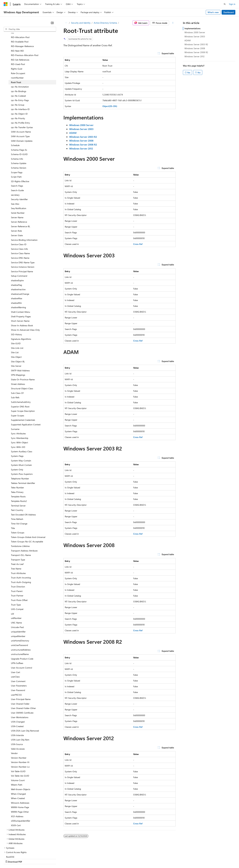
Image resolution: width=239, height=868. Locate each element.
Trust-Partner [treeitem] (17, 569)
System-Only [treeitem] (17, 443)
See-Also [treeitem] (15, 177)
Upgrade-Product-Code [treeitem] (22, 632)
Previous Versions (28, 859)
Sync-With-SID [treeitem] (18, 421)
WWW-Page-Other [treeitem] (20, 785)
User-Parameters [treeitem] (19, 659)
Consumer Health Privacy (88, 859)
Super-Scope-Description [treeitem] (23, 384)
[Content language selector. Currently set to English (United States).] (18, 851)
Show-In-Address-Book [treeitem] (22, 299)
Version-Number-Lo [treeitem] (20, 740)
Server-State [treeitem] (17, 209)
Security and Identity (81, 23)
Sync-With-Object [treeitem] (20, 416)
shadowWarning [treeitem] (18, 281)
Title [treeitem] (13, 502)
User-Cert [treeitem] (16, 646)
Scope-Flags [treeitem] (17, 146)
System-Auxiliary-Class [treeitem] (22, 425)
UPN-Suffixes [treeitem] (17, 637)
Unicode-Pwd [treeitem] (17, 601)
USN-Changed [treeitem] (18, 695)
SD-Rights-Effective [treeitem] (20, 155)
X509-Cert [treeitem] (16, 799)
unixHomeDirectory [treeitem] (20, 614)
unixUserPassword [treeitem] (19, 619)
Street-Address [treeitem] (18, 358)
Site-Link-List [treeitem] (17, 321)
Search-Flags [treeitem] (17, 159)
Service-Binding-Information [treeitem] (24, 213)
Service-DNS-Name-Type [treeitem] (23, 236)
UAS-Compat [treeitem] (17, 583)
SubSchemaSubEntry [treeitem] (21, 375)
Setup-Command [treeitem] (19, 249)
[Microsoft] (6, 4)
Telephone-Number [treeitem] (20, 452)
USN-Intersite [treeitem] (17, 709)
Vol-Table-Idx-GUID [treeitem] (20, 749)
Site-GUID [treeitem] (16, 317)
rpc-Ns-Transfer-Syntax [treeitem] (22, 101)
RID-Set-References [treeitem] (20, 33)
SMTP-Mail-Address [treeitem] (20, 344)
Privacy (67, 859)
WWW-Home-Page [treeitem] (20, 781)
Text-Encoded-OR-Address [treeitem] (23, 488)
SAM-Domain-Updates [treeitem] (22, 114)
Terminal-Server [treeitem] (18, 479)
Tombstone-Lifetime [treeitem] (20, 520)
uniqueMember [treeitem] (18, 610)
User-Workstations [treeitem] (20, 691)
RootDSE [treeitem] (10, 830)
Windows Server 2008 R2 (196, 52)
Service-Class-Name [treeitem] (20, 227)
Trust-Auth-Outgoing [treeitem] (21, 556)
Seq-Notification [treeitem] (19, 182)
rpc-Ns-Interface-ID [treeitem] (20, 83)
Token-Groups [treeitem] (18, 506)
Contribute (55, 859)
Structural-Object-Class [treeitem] (22, 362)
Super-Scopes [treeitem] (18, 389)
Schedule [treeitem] (15, 119)
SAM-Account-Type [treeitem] (20, 110)
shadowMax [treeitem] (17, 272)
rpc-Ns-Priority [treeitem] (18, 92)
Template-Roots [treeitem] (18, 470)
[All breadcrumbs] (66, 23)
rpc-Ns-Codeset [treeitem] (18, 69)
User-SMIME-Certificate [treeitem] (22, 686)
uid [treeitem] (12, 587)
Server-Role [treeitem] (16, 204)
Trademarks (126, 859)
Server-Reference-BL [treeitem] (21, 200)
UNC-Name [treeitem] (16, 596)
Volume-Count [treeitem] (18, 754)
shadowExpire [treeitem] (17, 254)
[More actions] (173, 23)
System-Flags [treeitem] (17, 430)
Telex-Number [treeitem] (17, 461)
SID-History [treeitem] (16, 308)
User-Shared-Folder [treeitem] (20, 677)
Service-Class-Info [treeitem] (19, 222)
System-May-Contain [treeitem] (21, 434)
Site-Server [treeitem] (16, 339)
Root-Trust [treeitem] (16, 56)
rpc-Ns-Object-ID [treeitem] (19, 87)
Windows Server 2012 (194, 56)
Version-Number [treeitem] (19, 731)
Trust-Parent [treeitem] (17, 565)
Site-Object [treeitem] (16, 330)
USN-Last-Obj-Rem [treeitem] (20, 713)
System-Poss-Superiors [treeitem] (22, 447)
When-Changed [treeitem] (18, 767)
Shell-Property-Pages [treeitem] (21, 290)
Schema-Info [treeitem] (17, 132)
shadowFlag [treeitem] (16, 258)
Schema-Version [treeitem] (19, 141)
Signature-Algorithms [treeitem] (21, 312)
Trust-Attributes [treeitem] (18, 547)
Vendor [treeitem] (14, 727)
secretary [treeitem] (15, 168)
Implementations (192, 28)
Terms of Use (111, 859)
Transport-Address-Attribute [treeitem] (24, 524)
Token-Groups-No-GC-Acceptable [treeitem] (27, 515)
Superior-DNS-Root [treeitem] (20, 380)
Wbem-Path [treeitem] (17, 758)
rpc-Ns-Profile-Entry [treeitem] (20, 96)
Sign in (232, 4)
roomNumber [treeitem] (17, 51)
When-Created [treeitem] (18, 772)
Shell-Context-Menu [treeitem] (21, 285)
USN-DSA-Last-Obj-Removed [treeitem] (25, 704)
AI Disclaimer (10, 859)
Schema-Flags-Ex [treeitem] (19, 123)
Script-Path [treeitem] (16, 150)
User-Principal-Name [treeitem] (21, 673)
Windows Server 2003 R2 (196, 44)
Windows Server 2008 (195, 48)
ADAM (188, 40)
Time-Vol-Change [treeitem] (19, 497)
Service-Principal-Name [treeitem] (22, 245)
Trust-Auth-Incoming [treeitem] (21, 551)
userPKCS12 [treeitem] (16, 668)
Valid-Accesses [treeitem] (18, 722)
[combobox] (30, 29)
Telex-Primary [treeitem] (17, 466)
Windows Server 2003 (195, 36)
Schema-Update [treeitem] (19, 137)
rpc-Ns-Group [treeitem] (18, 78)
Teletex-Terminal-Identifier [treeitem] (23, 457)
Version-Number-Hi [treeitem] (20, 736)
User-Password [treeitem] (18, 664)
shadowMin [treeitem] (16, 276)
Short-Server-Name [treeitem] (20, 294)
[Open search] (225, 4)
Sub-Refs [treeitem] (15, 371)
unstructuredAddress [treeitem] (21, 623)
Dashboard (229, 12)
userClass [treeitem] (15, 650)
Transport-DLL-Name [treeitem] (21, 529)
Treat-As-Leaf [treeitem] (17, 538)
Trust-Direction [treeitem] (18, 560)
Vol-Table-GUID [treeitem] (18, 745)
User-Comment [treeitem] (18, 655)
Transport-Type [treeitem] (18, 533)
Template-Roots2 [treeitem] (19, 475)
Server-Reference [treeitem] (19, 195)
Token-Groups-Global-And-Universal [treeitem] (28, 511)
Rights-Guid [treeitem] (17, 42)
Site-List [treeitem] (15, 326)
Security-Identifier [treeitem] (19, 173)
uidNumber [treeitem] (16, 592)
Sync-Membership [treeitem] (20, 412)
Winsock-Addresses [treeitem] (20, 776)
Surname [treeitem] (15, 403)
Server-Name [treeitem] (17, 191)
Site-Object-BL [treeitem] (18, 335)
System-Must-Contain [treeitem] (21, 438)
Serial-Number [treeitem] (18, 186)
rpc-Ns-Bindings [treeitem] (19, 65)
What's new (213, 12)
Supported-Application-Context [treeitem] (26, 398)
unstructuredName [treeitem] (20, 628)
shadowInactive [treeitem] (18, 263)
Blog (42, 859)
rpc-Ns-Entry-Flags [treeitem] (20, 74)
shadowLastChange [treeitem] (20, 267)
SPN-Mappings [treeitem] (18, 348)
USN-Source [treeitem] (17, 718)
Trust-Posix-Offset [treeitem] (19, 574)
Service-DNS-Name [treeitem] (20, 231)
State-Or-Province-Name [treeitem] (23, 353)
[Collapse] (52, 23)
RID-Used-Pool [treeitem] (18, 38)
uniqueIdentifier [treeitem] (18, 605)
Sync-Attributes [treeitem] (18, 407)
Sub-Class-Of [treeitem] (17, 367)
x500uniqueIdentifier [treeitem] (21, 794)
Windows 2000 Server (195, 32)
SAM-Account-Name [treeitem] (21, 105)
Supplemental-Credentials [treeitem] (23, 393)
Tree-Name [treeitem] (16, 542)
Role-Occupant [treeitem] (18, 47)
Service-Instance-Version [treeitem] (23, 240)
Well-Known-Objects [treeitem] (21, 763)
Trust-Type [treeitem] (16, 578)
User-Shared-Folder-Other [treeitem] (23, 682)
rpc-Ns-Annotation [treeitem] (20, 60)
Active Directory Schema (105, 23)
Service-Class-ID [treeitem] (19, 218)
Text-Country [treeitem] (17, 484)
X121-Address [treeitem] (17, 790)
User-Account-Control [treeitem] (21, 641)
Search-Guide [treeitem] (17, 164)
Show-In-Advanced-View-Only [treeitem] (25, 303)
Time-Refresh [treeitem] (17, 493)
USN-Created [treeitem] (17, 700)
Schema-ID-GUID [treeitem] (19, 128)
